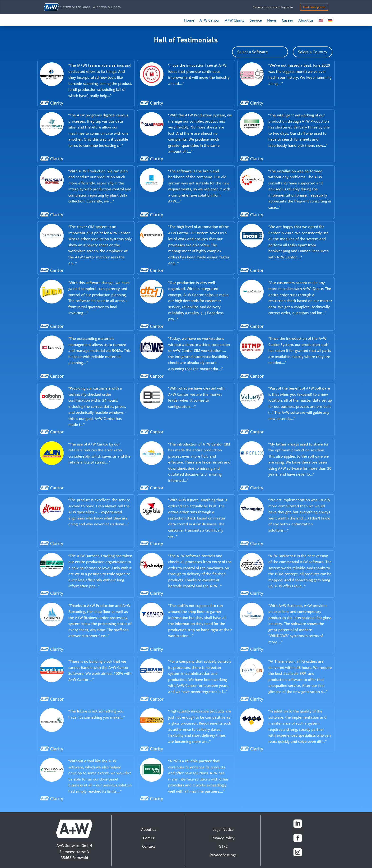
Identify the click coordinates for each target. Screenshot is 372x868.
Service (256, 21)
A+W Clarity (235, 21)
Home (189, 21)
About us (306, 21)
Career (288, 21)
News (272, 21)
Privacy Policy (223, 838)
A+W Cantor (210, 21)
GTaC (223, 846)
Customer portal (314, 7)
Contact (149, 846)
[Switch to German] (330, 21)
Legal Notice (223, 829)
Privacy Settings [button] (223, 855)
